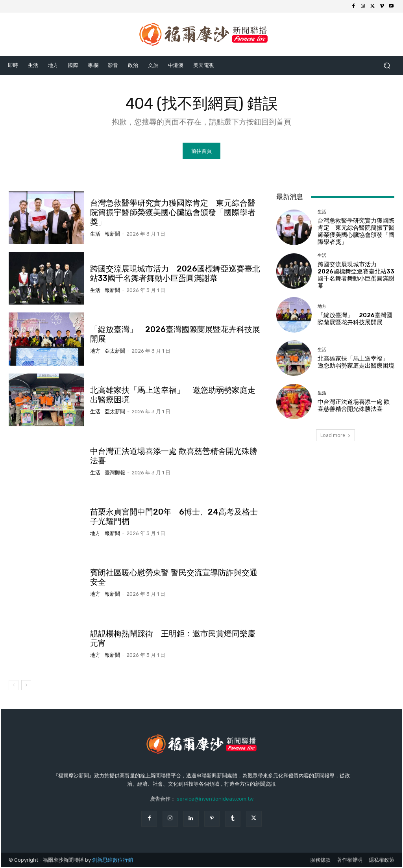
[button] (387, 65)
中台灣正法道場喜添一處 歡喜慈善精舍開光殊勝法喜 (354, 406)
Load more (336, 436)
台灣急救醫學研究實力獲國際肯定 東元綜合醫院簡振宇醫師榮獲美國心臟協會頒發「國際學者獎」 (173, 213)
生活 (95, 234)
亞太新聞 (115, 351)
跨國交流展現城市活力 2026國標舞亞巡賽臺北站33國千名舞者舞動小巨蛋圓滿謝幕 (175, 274)
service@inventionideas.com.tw (215, 800)
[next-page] (26, 686)
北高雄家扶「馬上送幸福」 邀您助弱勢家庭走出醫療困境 (356, 362)
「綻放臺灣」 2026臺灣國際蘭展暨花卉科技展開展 (355, 319)
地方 (95, 351)
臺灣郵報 (115, 473)
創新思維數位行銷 (113, 860)
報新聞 (112, 234)
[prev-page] (14, 686)
